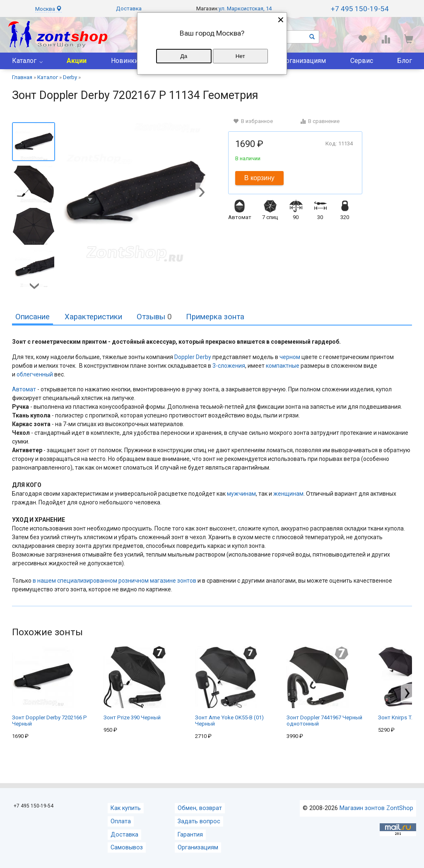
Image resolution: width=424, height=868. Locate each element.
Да (184, 56)
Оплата (121, 821)
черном (290, 357)
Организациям (304, 61)
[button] (202, 193)
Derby (204, 357)
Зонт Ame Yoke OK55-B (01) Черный (229, 686)
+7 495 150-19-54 (360, 9)
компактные (283, 366)
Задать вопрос (199, 821)
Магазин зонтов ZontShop (376, 808)
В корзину (259, 178)
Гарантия (190, 835)
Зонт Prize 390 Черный (135, 683)
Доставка (129, 8)
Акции (77, 61)
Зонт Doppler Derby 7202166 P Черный (49, 686)
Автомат (24, 389)
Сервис (362, 61)
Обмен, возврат (200, 808)
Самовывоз (127, 848)
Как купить (126, 808)
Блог (405, 61)
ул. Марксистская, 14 (245, 8)
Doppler (184, 357)
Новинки (125, 61)
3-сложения (229, 366)
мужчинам (241, 494)
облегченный (35, 374)
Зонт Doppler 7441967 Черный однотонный (324, 686)
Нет (240, 56)
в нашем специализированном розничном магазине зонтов (114, 581)
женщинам (288, 494)
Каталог (24, 61)
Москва (48, 9)
